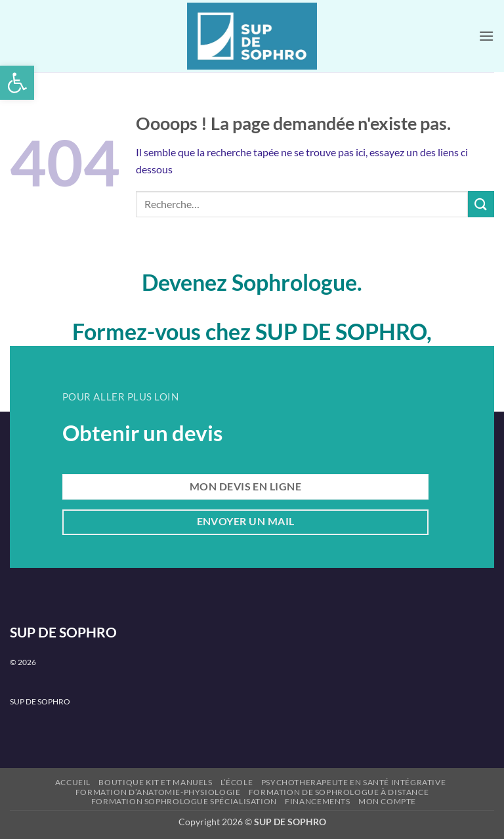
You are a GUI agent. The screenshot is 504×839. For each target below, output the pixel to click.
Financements (317, 801)
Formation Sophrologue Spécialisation (184, 801)
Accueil (73, 782)
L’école (237, 782)
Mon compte (387, 801)
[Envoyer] (481, 204)
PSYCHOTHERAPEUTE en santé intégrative (354, 782)
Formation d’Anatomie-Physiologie (158, 792)
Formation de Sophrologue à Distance (339, 792)
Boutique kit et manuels (155, 782)
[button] (17, 83)
